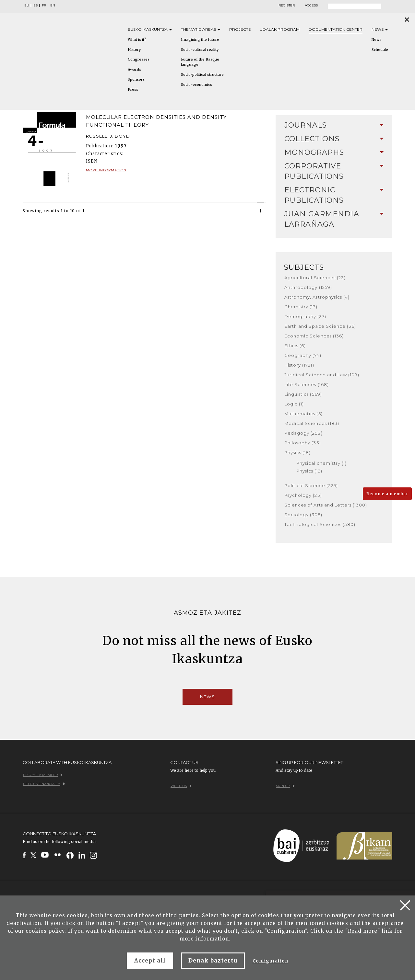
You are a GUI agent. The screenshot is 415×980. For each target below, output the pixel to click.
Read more (363, 931)
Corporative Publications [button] (334, 171)
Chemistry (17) (301, 307)
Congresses (139, 59)
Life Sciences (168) (307, 384)
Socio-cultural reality (200, 50)
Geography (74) (303, 355)
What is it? (137, 40)
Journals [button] (334, 125)
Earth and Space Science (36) (320, 326)
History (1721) (299, 365)
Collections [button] (334, 139)
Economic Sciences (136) (314, 336)
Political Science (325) (311, 485)
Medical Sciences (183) (312, 423)
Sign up (285, 786)
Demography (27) (305, 316)
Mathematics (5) (303, 414)
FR (44, 6)
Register (287, 6)
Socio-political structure (202, 74)
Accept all (150, 961)
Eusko (150, 29)
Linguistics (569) (303, 394)
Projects (240, 29)
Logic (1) (294, 404)
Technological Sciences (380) (320, 524)
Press (133, 89)
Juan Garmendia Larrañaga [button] (334, 219)
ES (36, 6)
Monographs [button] (334, 152)
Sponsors (136, 79)
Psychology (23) (303, 495)
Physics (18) (297, 452)
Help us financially (44, 784)
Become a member (387, 494)
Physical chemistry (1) (321, 463)
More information (106, 170)
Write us (181, 786)
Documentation (336, 29)
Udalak (280, 29)
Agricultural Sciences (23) (315, 278)
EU (27, 6)
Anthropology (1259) (308, 287)
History (134, 50)
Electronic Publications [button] (334, 195)
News (380, 29)
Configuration (271, 961)
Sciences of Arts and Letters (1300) (326, 505)
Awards (134, 69)
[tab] (334, 125)
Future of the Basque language (200, 62)
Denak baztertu (213, 961)
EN (53, 6)
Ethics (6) (295, 346)
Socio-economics (196, 85)
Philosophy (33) (303, 443)
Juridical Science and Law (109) (322, 375)
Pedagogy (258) (303, 433)
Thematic (201, 29)
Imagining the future (200, 40)
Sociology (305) (303, 515)
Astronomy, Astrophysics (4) (317, 297)
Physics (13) (309, 471)
